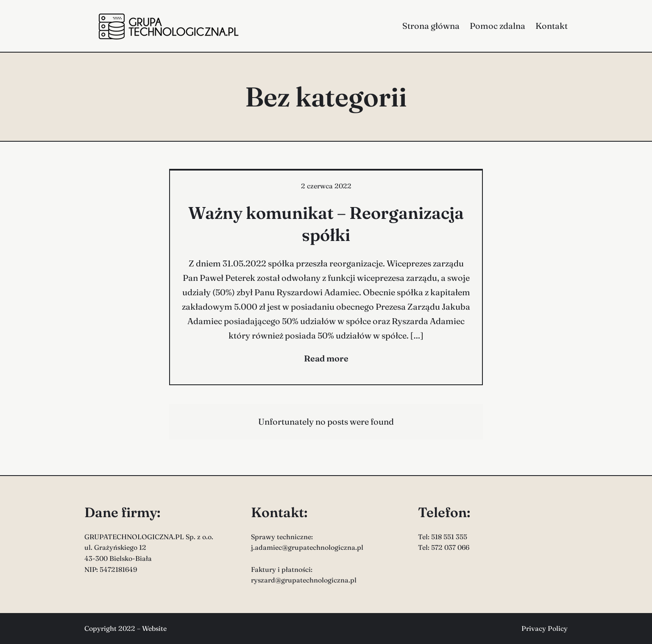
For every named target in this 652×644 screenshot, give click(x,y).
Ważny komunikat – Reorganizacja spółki (326, 224)
